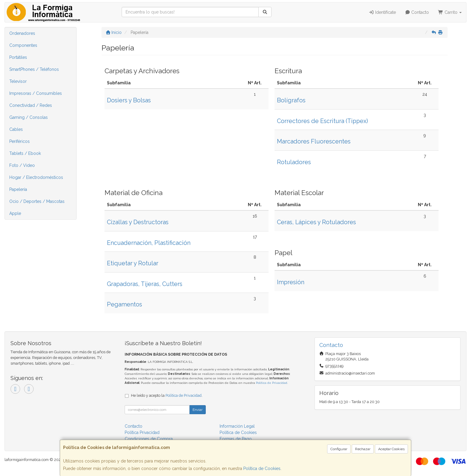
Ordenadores (22, 33)
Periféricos (20, 141)
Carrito (450, 12)
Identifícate (382, 12)
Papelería (18, 189)
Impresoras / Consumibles (36, 93)
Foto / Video (22, 165)
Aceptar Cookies (391, 449)
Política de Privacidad (272, 383)
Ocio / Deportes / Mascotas (37, 201)
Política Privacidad (142, 432)
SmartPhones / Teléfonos (34, 69)
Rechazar (363, 449)
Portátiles (18, 57)
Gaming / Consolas (29, 117)
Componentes (23, 45)
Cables (16, 129)
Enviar (198, 410)
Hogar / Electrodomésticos (36, 177)
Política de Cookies (262, 468)
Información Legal (237, 426)
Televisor (18, 81)
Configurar (339, 449)
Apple (15, 213)
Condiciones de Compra (149, 439)
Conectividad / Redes (31, 105)
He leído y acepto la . (167, 395)
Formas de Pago (236, 439)
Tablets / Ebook (25, 153)
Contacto (417, 12)
